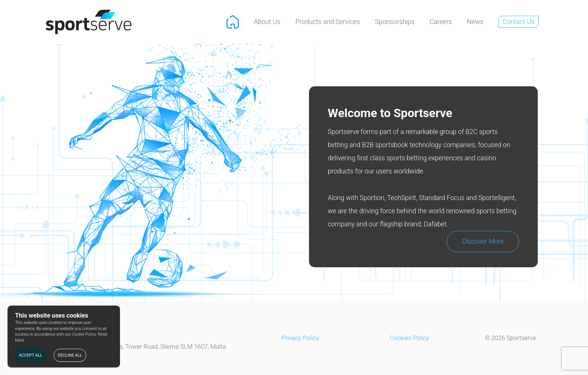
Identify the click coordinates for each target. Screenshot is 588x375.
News (475, 22)
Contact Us (519, 22)
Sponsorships (395, 22)
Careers (441, 22)
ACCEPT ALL (31, 355)
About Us (267, 22)
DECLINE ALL (70, 355)
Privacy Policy (300, 338)
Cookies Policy (409, 338)
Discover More (483, 241)
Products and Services (328, 22)
